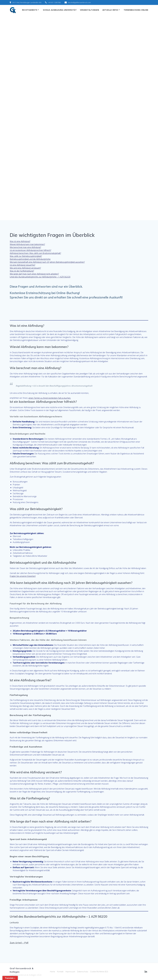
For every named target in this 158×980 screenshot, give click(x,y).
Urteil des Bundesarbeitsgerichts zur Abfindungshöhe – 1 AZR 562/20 (40, 277)
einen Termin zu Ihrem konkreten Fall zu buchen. (50, 398)
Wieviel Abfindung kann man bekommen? (27, 244)
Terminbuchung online (136, 10)
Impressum (70, 972)
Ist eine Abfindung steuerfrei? (22, 265)
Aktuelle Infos (110, 10)
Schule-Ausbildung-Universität (60, 10)
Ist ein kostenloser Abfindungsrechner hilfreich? (30, 250)
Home (52, 972)
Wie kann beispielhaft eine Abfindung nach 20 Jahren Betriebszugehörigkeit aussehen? (47, 262)
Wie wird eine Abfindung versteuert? (25, 268)
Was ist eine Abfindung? (20, 241)
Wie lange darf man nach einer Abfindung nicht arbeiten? (34, 274)
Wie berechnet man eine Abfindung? (25, 247)
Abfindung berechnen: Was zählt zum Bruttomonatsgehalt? (35, 253)
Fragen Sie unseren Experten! (23, 576)
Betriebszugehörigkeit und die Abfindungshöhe (30, 259)
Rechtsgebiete (30, 10)
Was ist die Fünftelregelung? (22, 271)
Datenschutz (83, 972)
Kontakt (60, 972)
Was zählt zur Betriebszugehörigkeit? (26, 256)
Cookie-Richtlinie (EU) (100, 972)
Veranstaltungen (90, 10)
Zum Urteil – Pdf (19, 943)
